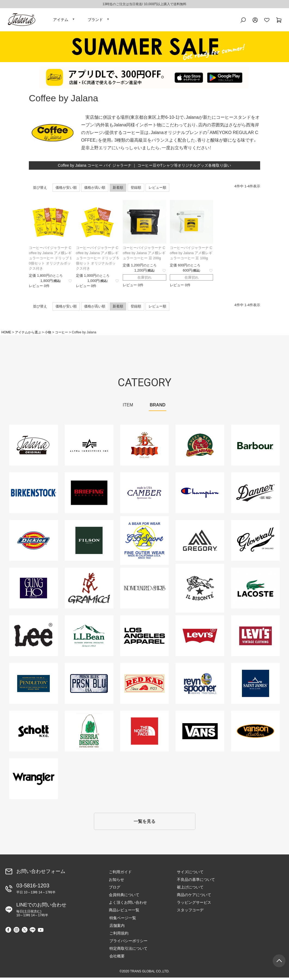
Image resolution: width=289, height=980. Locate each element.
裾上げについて (190, 890)
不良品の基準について (196, 882)
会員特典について (124, 897)
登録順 (136, 189)
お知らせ (116, 882)
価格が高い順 (95, 189)
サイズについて (190, 874)
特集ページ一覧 (122, 920)
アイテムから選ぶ (28, 334)
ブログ (115, 890)
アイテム (61, 20)
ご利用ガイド (120, 874)
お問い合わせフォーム (41, 874)
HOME (6, 334)
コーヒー (62, 334)
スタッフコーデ (190, 912)
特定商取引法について (128, 951)
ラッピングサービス (194, 905)
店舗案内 (116, 928)
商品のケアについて (194, 897)
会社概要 (116, 958)
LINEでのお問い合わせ (41, 911)
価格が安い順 (66, 189)
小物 (48, 334)
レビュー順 (157, 189)
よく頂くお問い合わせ (128, 905)
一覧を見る (144, 824)
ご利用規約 (118, 935)
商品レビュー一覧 (124, 912)
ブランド (95, 20)
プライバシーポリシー (128, 943)
